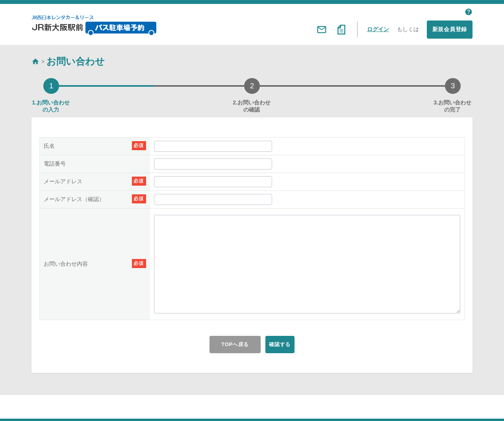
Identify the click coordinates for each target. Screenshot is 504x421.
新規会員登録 (450, 29)
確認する (285, 345)
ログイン (378, 29)
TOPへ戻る (228, 345)
